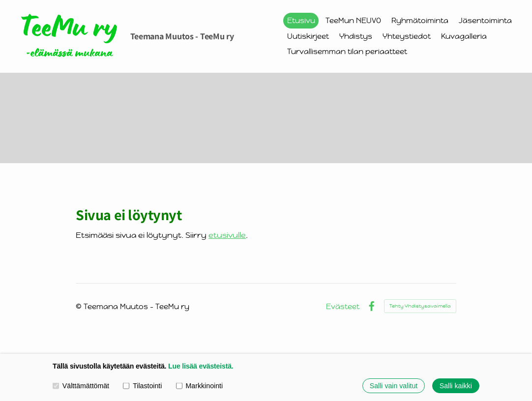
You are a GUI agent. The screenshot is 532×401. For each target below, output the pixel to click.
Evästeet (343, 306)
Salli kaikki (456, 386)
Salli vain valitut (394, 386)
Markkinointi (199, 386)
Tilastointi (142, 386)
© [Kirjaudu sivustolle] (80, 306)
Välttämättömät (81, 386)
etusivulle (227, 235)
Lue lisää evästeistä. (201, 366)
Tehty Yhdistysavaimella (420, 306)
